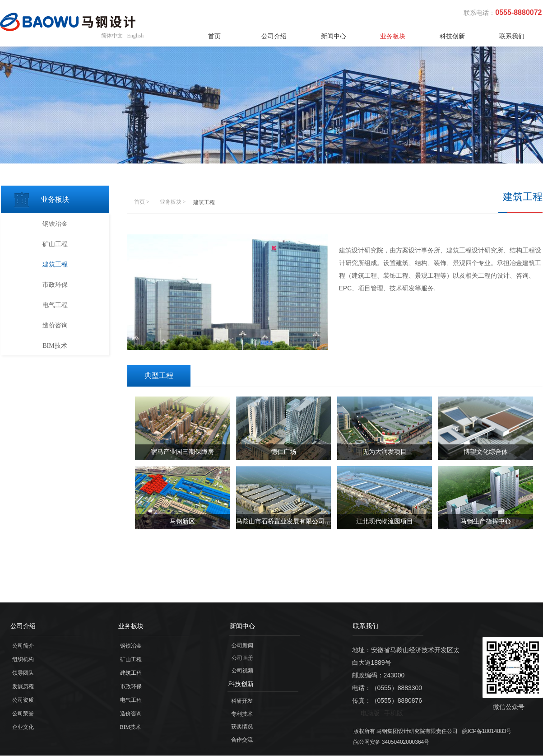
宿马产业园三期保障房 (182, 452)
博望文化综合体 (486, 452)
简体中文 (112, 36)
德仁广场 (283, 452)
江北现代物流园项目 (385, 521)
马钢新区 (182, 521)
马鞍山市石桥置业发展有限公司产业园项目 (283, 521)
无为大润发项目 (385, 452)
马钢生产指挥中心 (486, 521)
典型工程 (159, 376)
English (136, 36)
